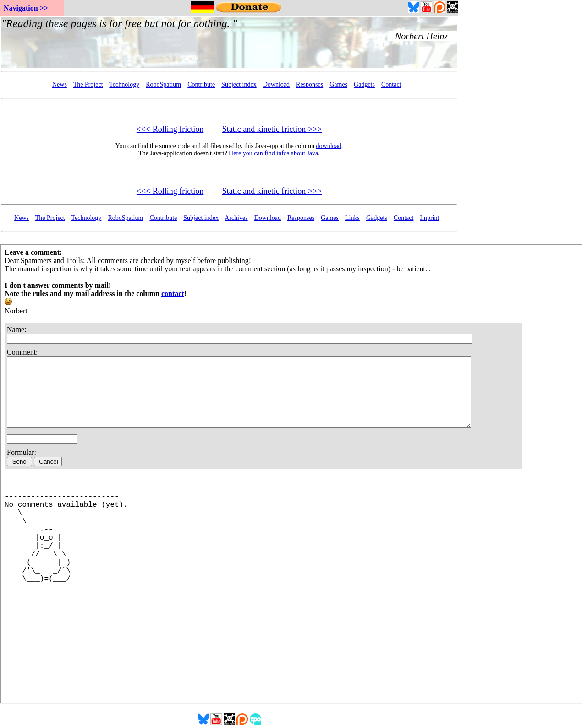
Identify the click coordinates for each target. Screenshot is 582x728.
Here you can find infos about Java (273, 153)
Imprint (429, 218)
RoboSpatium (163, 85)
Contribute (201, 85)
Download (276, 85)
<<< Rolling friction (170, 129)
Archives (236, 218)
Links (352, 218)
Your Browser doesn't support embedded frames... (229, 43)
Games (338, 85)
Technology (124, 85)
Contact (391, 85)
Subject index (239, 85)
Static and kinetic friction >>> (272, 129)
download (329, 146)
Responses (310, 85)
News (60, 85)
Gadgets (364, 85)
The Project (88, 85)
